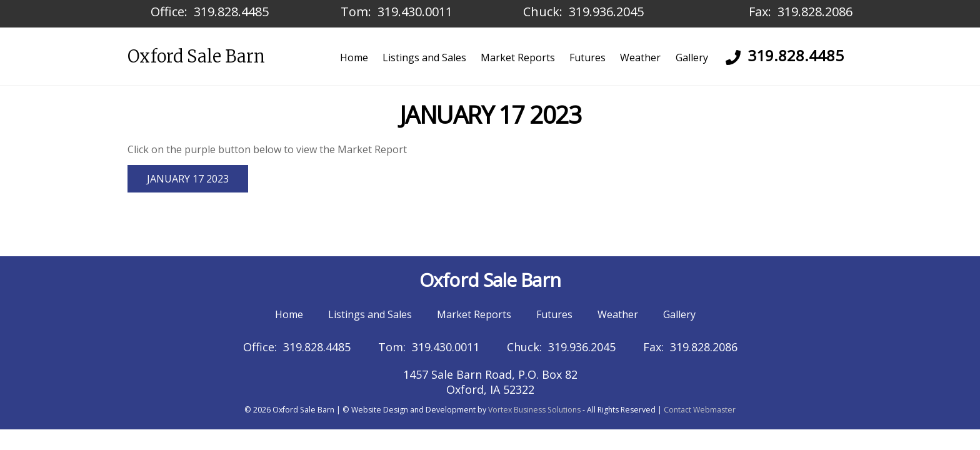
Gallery (692, 57)
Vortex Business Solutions (534, 410)
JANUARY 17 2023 (188, 179)
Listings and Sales (424, 57)
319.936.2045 (606, 12)
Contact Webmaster (700, 410)
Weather (640, 57)
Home (354, 57)
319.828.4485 (231, 12)
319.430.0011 (415, 12)
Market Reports (518, 57)
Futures (587, 57)
